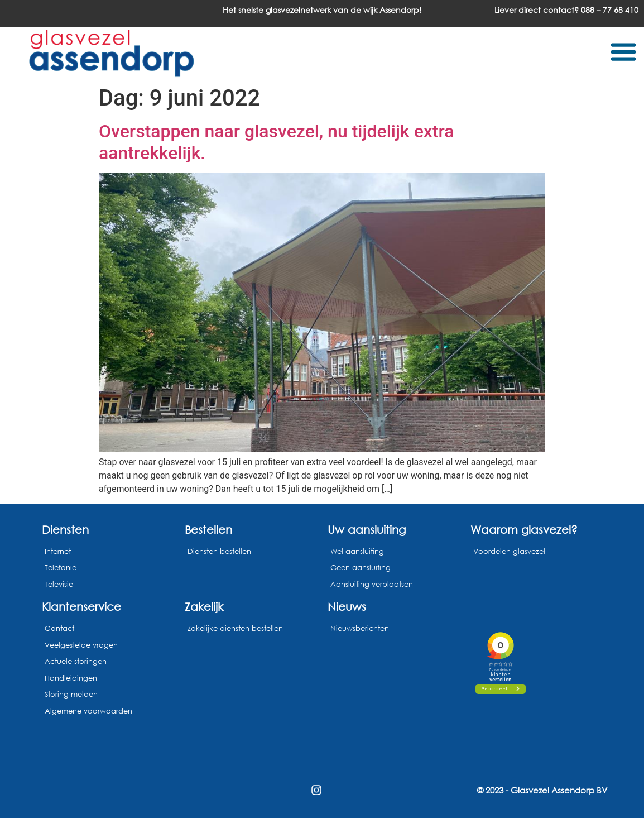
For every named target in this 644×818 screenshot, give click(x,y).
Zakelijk (204, 606)
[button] (623, 51)
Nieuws (347, 606)
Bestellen (208, 529)
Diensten (65, 529)
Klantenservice (81, 606)
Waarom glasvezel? (524, 529)
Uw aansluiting (367, 529)
